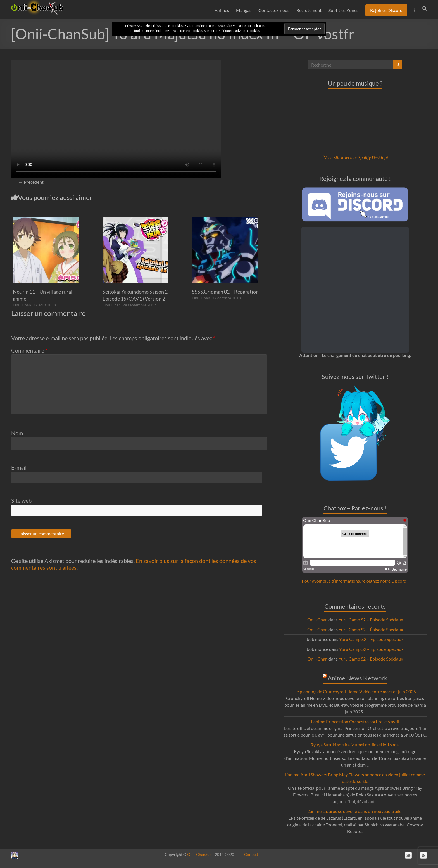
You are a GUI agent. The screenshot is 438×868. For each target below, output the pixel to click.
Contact (251, 854)
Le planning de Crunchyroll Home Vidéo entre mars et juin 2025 (355, 691)
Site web (21, 500)
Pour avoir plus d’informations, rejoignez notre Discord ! (355, 581)
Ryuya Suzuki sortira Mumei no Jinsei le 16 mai (355, 745)
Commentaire (29, 350)
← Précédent (31, 182)
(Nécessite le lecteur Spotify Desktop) (355, 157)
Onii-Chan (22, 305)
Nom (17, 433)
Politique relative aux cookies (239, 31)
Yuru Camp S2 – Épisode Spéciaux (371, 620)
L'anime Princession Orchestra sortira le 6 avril (355, 721)
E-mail (19, 467)
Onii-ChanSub (199, 854)
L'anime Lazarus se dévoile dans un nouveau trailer (355, 811)
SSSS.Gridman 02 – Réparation (225, 292)
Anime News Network (358, 678)
